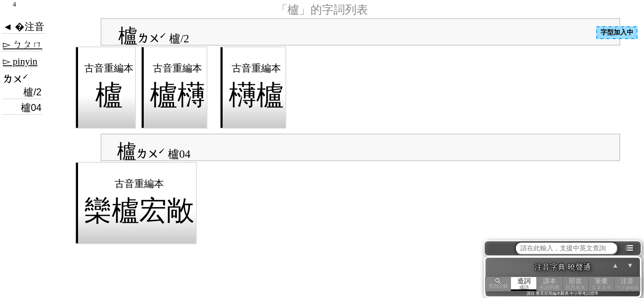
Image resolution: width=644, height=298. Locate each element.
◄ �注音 (24, 27)
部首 (576, 284)
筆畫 (601, 284)
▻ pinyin (20, 61)
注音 (627, 284)
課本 (550, 284)
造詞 (524, 284)
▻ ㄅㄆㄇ (23, 44)
